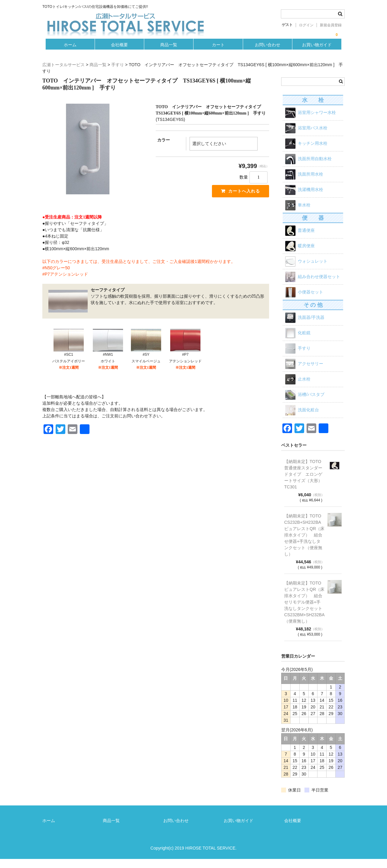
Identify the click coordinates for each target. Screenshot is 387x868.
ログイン (306, 25)
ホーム (68, 53)
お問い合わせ (269, 53)
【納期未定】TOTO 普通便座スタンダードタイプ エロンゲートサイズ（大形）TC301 (304, 483)
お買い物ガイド (319, 53)
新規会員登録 (331, 25)
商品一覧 (168, 53)
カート (219, 53)
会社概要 (118, 53)
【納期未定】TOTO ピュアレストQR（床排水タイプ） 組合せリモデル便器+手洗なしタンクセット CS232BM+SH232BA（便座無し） (304, 611)
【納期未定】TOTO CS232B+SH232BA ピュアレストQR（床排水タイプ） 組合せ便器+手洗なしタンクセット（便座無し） (304, 544)
